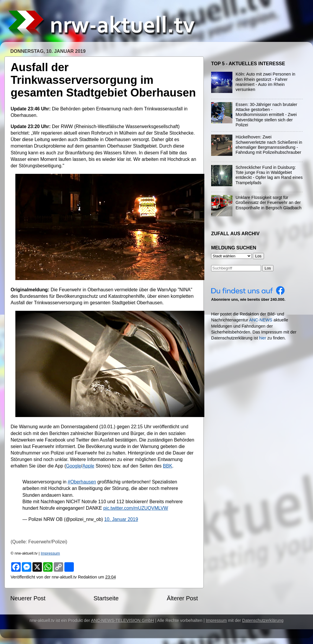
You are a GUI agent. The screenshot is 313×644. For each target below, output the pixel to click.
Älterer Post (182, 598)
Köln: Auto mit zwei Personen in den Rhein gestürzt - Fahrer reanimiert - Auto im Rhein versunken (265, 82)
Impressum (50, 553)
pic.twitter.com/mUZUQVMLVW (136, 508)
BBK (168, 466)
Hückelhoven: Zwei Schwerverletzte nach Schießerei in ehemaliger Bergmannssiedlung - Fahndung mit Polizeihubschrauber (269, 145)
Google (73, 466)
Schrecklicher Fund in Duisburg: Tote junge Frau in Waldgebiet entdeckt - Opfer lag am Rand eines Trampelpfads (269, 175)
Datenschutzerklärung (263, 620)
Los (268, 268)
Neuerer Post (28, 598)
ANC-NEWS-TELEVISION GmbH (123, 620)
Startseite (106, 598)
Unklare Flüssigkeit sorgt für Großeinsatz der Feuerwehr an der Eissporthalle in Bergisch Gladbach (269, 203)
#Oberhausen (82, 482)
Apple (88, 466)
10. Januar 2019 (121, 519)
